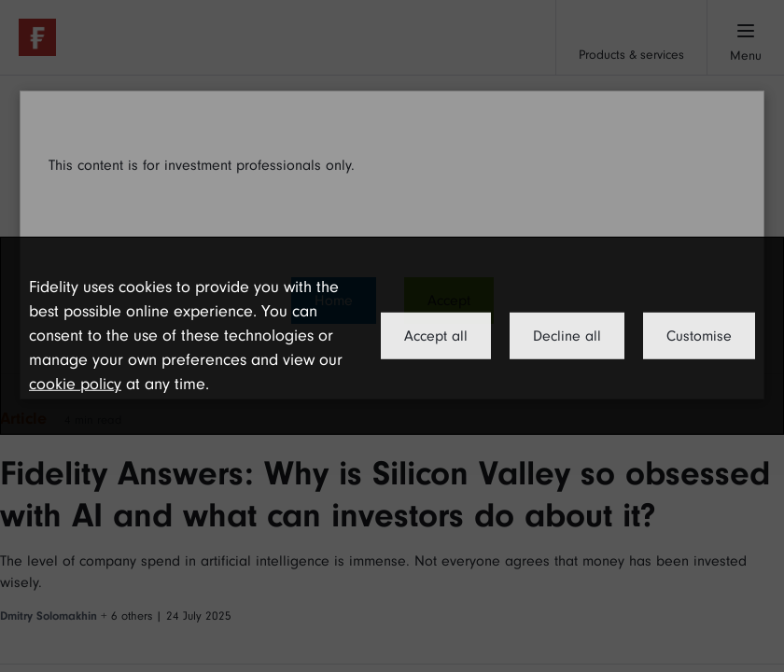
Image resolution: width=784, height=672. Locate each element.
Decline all (567, 336)
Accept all (436, 336)
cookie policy (75, 384)
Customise (699, 336)
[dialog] (392, 336)
